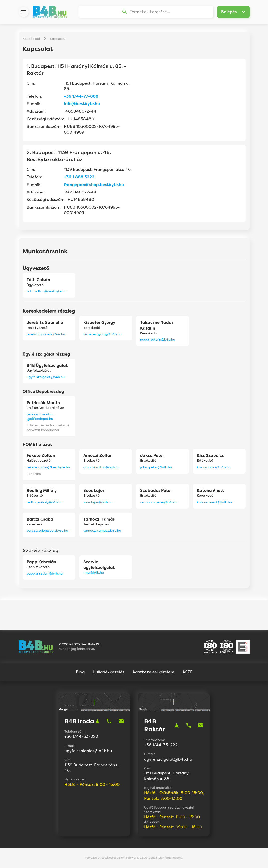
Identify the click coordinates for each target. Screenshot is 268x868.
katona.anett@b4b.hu (214, 503)
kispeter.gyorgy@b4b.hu (102, 334)
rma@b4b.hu (94, 573)
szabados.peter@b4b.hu (159, 503)
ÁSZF (187, 672)
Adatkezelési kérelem (153, 672)
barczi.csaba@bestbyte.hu (47, 531)
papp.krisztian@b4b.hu (45, 574)
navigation (97, 722)
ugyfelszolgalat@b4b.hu (46, 377)
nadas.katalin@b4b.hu (158, 340)
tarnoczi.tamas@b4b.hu (102, 531)
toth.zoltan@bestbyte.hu (47, 292)
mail (121, 722)
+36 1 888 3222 (79, 177)
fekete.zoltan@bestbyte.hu (48, 467)
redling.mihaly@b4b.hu (45, 503)
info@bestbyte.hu (82, 104)
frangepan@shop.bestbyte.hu (94, 185)
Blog (80, 672)
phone (109, 722)
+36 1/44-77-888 (81, 97)
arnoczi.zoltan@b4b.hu (102, 467)
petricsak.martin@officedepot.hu (40, 417)
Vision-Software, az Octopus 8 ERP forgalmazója (150, 858)
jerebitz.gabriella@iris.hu (46, 334)
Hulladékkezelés (108, 672)
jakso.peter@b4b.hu (156, 467)
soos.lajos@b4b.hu (98, 503)
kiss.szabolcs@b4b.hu (214, 467)
